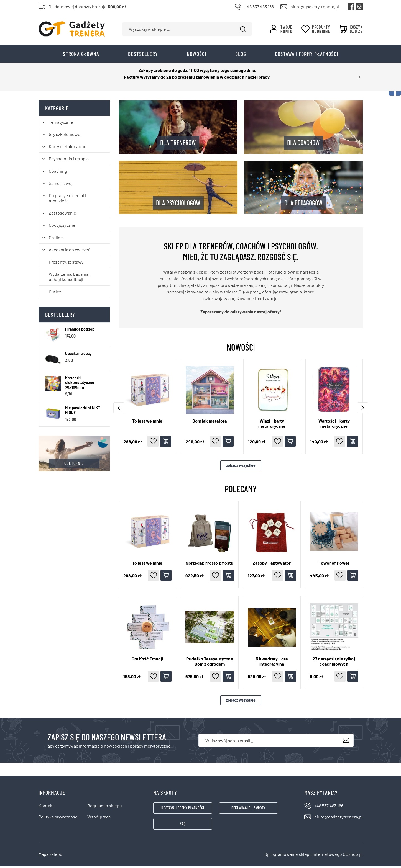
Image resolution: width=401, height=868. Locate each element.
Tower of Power (334, 564)
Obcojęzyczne (62, 227)
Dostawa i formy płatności (307, 55)
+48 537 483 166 (259, 7)
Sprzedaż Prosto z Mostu (210, 564)
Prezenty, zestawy (66, 263)
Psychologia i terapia (69, 160)
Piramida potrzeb (80, 331)
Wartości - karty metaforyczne (334, 425)
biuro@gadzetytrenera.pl (315, 7)
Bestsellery (143, 55)
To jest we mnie (147, 422)
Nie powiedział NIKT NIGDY (83, 412)
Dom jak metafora (210, 422)
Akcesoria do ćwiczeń (70, 251)
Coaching (58, 173)
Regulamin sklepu (105, 808)
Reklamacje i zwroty (248, 810)
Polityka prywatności (58, 819)
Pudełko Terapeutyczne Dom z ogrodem (210, 663)
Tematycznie (61, 124)
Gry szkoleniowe (65, 136)
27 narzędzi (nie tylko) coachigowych (334, 663)
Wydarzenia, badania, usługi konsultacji (69, 278)
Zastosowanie (62, 215)
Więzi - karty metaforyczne (272, 425)
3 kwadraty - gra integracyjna (272, 663)
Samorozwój (61, 185)
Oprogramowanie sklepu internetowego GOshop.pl (314, 856)
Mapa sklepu (50, 856)
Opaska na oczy (78, 355)
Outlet (55, 293)
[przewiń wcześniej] (363, 409)
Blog (241, 55)
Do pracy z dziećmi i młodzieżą (67, 200)
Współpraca (99, 819)
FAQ (183, 825)
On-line (56, 239)
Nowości (196, 55)
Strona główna (81, 55)
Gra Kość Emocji (147, 660)
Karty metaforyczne (68, 148)
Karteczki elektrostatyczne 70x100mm (80, 384)
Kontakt (46, 808)
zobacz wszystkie (241, 467)
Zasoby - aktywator (272, 564)
